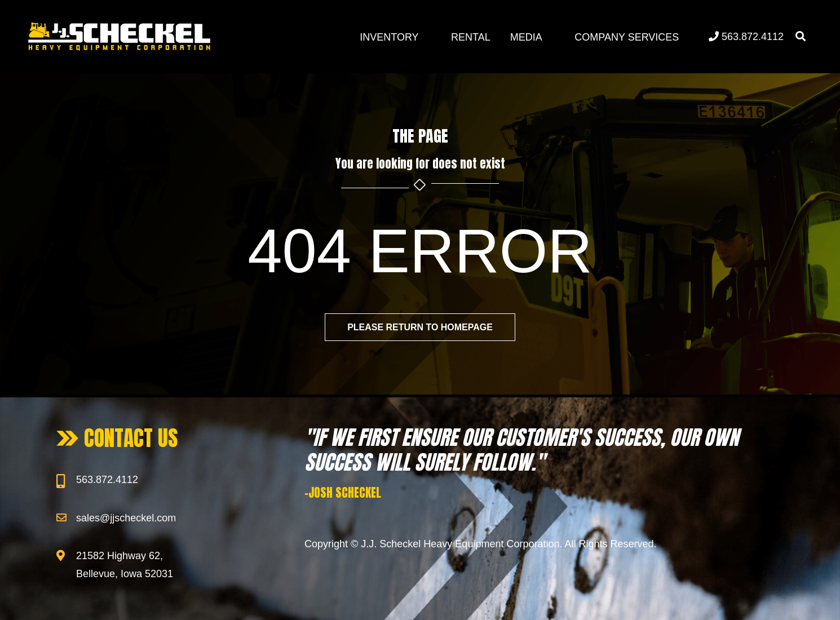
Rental (471, 37)
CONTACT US (131, 438)
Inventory (389, 37)
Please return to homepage (420, 327)
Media (526, 37)
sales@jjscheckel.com (126, 518)
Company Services (627, 37)
